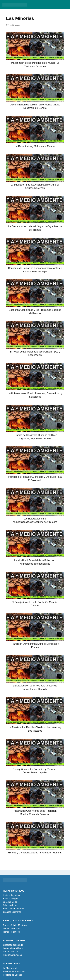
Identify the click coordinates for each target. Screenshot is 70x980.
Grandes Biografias (12, 912)
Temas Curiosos (11, 952)
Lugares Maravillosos (13, 948)
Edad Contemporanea (13, 909)
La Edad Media (10, 902)
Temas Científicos (11, 928)
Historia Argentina (11, 895)
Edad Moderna (10, 905)
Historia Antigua (10, 899)
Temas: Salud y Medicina (15, 925)
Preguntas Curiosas (12, 955)
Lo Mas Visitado (11, 968)
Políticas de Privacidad (14, 971)
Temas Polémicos (11, 932)
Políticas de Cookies (13, 975)
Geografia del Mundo (13, 945)
